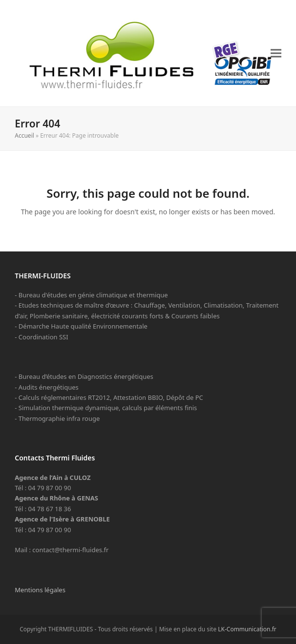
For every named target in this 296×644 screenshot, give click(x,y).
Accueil (24, 135)
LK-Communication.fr (247, 629)
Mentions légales (40, 590)
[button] (276, 53)
